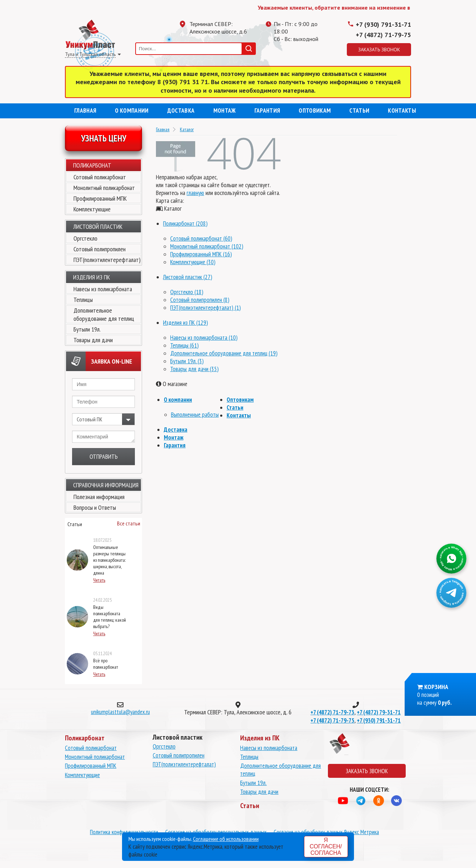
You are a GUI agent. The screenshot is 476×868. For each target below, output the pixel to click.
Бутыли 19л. (87, 329)
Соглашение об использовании (226, 839)
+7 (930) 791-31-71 (383, 24)
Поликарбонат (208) (185, 224)
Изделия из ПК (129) (186, 323)
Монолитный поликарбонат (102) (207, 246)
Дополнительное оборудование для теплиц (104, 314)
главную (195, 193)
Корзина (436, 687)
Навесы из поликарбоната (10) (204, 338)
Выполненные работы (195, 415)
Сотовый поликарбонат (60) (201, 238)
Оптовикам (315, 111)
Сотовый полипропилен (100, 249)
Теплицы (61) (184, 345)
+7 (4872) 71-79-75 (383, 35)
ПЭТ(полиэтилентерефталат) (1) (206, 308)
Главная (85, 111)
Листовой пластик (98, 227)
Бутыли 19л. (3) (187, 361)
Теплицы (83, 300)
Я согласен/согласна (326, 846)
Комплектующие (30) (193, 262)
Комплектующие (92, 209)
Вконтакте (313, 55)
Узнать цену (104, 138)
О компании (132, 111)
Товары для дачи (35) (194, 369)
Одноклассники (299, 55)
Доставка (181, 111)
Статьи (359, 111)
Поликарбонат (92, 165)
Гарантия (267, 111)
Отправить (104, 456)
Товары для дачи (93, 340)
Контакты (402, 111)
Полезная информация (99, 497)
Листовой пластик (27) (188, 277)
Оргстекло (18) (187, 292)
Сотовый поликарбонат (100, 177)
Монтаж (225, 111)
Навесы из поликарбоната (103, 289)
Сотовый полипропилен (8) (200, 300)
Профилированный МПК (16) (201, 254)
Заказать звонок (379, 50)
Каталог (187, 129)
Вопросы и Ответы (95, 507)
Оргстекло (85, 238)
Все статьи (129, 523)
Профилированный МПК (100, 198)
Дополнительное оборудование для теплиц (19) (224, 353)
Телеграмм (284, 55)
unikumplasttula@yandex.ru (120, 712)
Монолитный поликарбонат (104, 188)
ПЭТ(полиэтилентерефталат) (107, 260)
